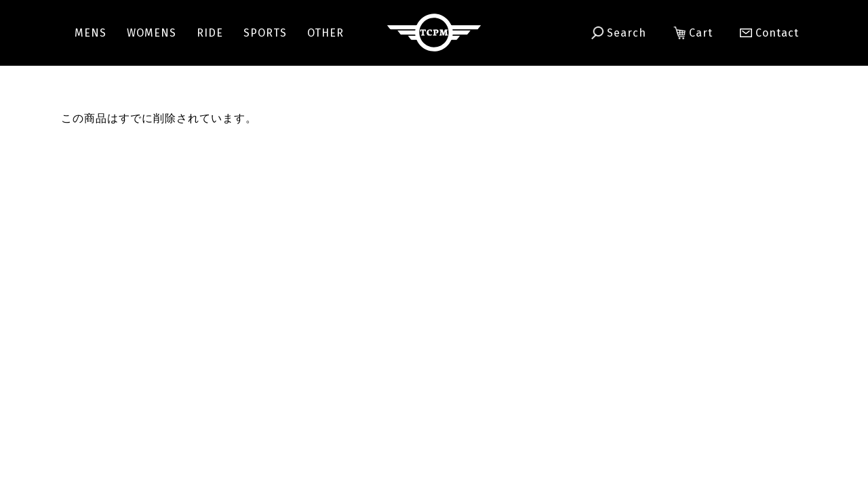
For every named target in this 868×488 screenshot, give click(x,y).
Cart (693, 33)
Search (619, 33)
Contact (763, 33)
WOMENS (152, 33)
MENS (91, 33)
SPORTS (265, 33)
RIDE (210, 33)
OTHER (325, 33)
